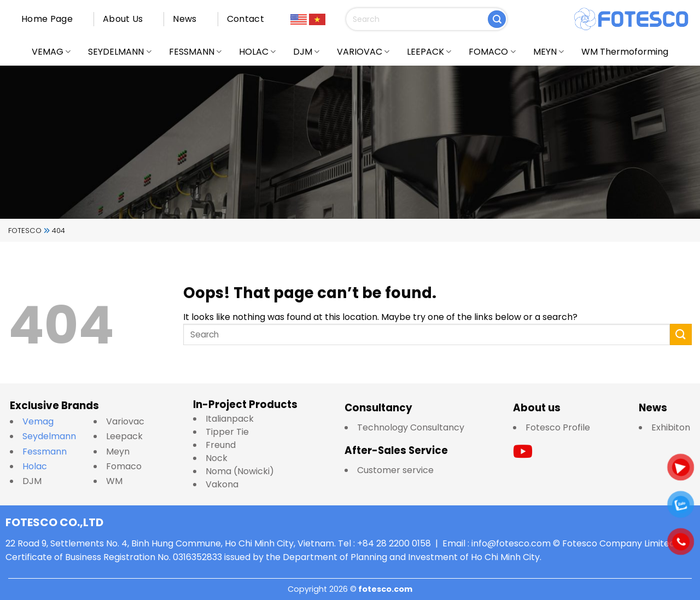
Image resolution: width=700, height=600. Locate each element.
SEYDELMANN (119, 52)
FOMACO (492, 52)
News (185, 19)
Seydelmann (50, 436)
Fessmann (45, 452)
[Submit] (497, 19)
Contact (246, 19)
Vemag (43, 421)
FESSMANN (195, 52)
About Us (123, 19)
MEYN (549, 52)
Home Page (47, 19)
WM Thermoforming (625, 52)
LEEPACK (429, 52)
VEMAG (51, 52)
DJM (306, 52)
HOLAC (257, 52)
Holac (35, 466)
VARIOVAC (363, 52)
